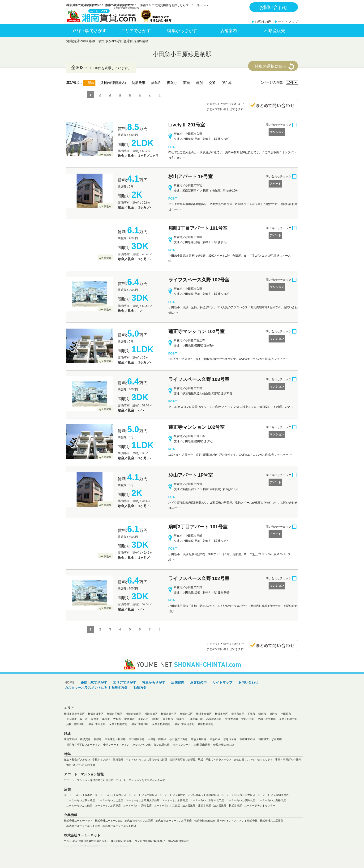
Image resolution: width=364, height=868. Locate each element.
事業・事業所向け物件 (288, 759)
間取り (108, 155)
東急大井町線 (199, 739)
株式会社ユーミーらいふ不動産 (174, 821)
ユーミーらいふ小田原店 (143, 795)
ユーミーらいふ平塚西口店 (111, 795)
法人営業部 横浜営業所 (228, 805)
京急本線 (215, 739)
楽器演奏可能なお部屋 (183, 759)
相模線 (98, 739)
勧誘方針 (140, 688)
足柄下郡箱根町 (140, 724)
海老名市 (143, 719)
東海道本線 (71, 739)
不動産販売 (275, 31)
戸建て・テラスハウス (218, 759)
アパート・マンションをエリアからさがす (140, 780)
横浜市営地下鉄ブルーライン (83, 745)
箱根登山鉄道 (202, 745)
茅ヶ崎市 (72, 719)
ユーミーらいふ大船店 (79, 805)
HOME (70, 682)
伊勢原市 (129, 719)
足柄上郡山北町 (97, 724)
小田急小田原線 (128, 41)
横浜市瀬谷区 (169, 714)
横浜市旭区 (151, 714)
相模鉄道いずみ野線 (270, 739)
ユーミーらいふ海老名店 (137, 805)
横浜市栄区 (186, 714)
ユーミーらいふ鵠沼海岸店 (273, 795)
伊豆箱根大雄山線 (224, 745)
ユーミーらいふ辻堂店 (110, 800)
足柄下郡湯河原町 (184, 724)
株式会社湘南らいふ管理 (139, 821)
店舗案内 (228, 31)
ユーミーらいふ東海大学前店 (143, 800)
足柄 (145, 41)
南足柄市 (168, 719)
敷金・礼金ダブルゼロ (77, 759)
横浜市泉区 (238, 714)
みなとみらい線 (142, 745)
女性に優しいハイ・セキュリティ (253, 759)
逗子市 (84, 719)
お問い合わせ (274, 7)
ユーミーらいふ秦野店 (175, 800)
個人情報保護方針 (179, 841)
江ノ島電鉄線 (162, 745)
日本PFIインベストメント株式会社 (237, 821)
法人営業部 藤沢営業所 (197, 805)
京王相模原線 (137, 739)
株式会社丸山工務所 (272, 821)
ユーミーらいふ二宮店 (167, 805)
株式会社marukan (204, 821)
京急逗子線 (230, 739)
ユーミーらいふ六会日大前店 (238, 795)
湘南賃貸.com (77, 41)
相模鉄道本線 (247, 739)
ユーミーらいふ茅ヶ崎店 (81, 800)
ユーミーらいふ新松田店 (272, 800)
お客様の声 (263, 22)
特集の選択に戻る (271, 66)
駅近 (201, 759)
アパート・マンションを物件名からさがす (89, 780)
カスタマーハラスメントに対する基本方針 (96, 688)
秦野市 (95, 719)
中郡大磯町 (232, 719)
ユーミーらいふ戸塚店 (108, 805)
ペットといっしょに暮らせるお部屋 (146, 759)
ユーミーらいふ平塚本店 (78, 795)
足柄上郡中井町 (267, 719)
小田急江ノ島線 (178, 739)
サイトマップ (288, 22)
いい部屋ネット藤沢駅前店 (203, 795)
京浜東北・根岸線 (115, 739)
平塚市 (251, 714)
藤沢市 (273, 714)
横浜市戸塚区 (115, 714)
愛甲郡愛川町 (206, 724)
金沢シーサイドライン (116, 745)
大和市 (117, 719)
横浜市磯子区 (96, 714)
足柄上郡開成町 (118, 724)
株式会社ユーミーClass (109, 821)
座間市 (156, 719)
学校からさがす (101, 759)
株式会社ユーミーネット (78, 821)
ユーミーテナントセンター (260, 805)
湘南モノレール (182, 745)
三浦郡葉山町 (195, 719)
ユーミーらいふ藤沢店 (172, 795)
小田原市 (286, 714)
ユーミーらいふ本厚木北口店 (207, 800)
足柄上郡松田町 (75, 724)
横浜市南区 (221, 714)
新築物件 (118, 759)
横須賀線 (85, 739)
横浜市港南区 (133, 714)
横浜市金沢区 (204, 714)
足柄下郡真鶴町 (161, 724)
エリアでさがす (136, 31)
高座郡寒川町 (214, 719)
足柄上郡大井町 (288, 719)
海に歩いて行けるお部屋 (81, 765)
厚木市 (106, 719)
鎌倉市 (262, 714)
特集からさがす (182, 31)
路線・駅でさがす (90, 31)
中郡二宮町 (248, 719)
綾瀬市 (180, 719)
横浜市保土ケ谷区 (74, 714)
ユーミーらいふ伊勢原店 (241, 800)
